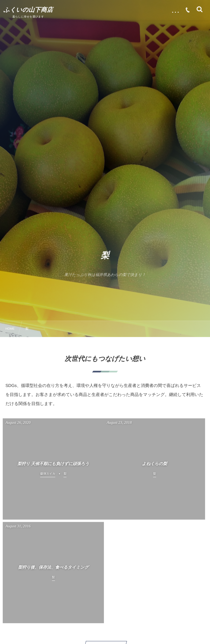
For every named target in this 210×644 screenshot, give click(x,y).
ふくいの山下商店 (29, 10)
